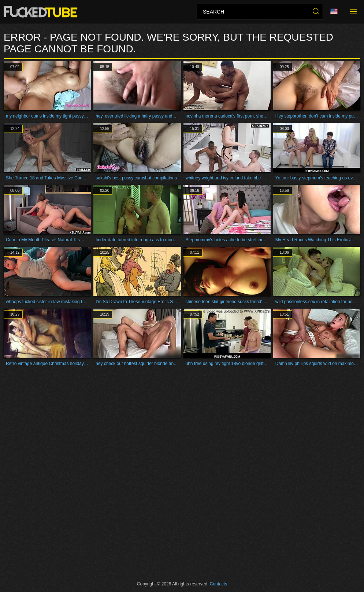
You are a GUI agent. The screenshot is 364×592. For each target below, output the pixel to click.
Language (334, 12)
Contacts (218, 584)
